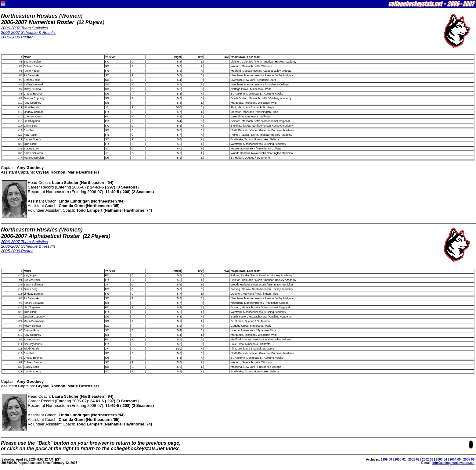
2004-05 (455, 459)
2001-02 (414, 459)
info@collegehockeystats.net (453, 463)
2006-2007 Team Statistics (24, 28)
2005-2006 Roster (17, 37)
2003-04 (441, 459)
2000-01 (400, 459)
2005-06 (469, 459)
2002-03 (428, 459)
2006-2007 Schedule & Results (28, 32)
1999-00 (386, 459)
